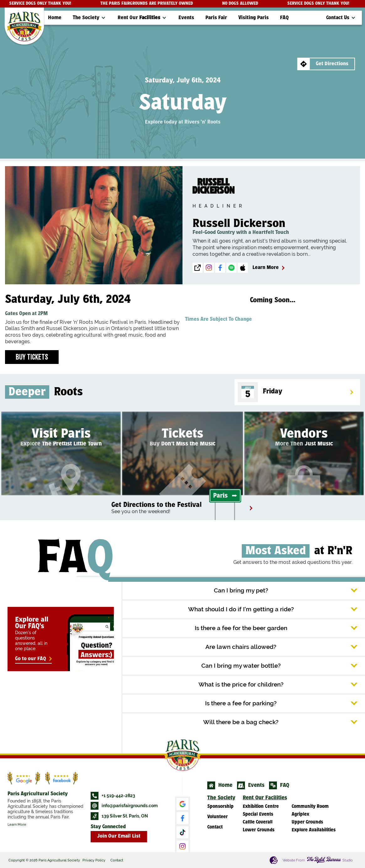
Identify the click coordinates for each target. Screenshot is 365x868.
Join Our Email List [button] (119, 836)
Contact (117, 860)
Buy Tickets (32, 357)
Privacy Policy (94, 860)
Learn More (17, 824)
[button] (90, 18)
